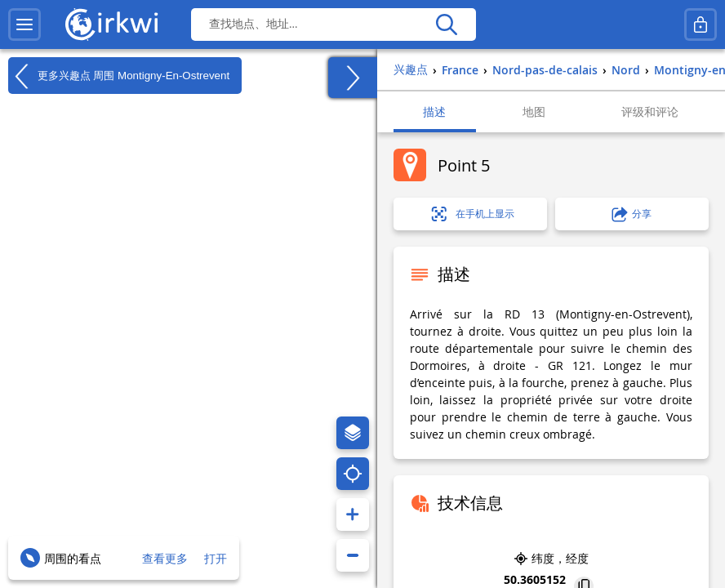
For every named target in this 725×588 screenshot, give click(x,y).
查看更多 (165, 558)
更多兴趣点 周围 (119, 76)
